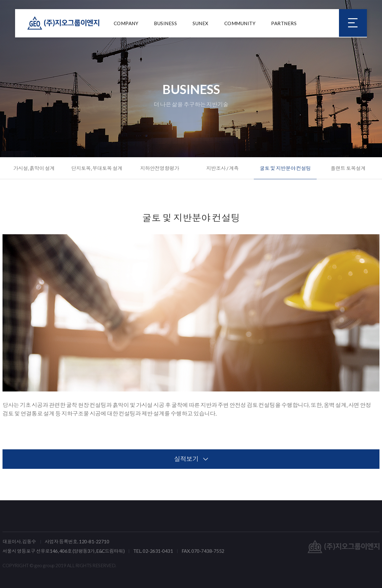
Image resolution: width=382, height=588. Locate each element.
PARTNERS (284, 24)
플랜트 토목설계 (348, 168)
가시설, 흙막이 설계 (34, 168)
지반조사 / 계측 (222, 168)
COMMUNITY (240, 24)
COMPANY (126, 24)
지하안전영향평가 (160, 168)
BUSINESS (165, 24)
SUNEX (201, 24)
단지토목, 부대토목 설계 (97, 168)
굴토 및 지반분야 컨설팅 (285, 168)
